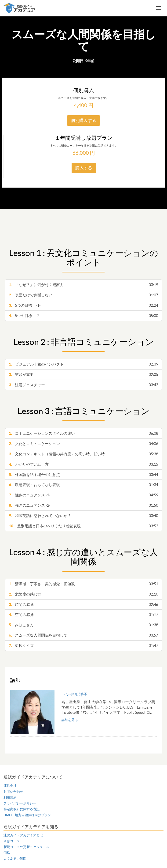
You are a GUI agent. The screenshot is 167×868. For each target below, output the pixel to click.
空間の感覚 (83, 615)
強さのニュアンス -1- (83, 495)
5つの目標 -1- (83, 305)
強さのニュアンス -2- (83, 505)
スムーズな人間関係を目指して (83, 635)
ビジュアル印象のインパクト (83, 364)
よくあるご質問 (15, 859)
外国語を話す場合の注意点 (83, 475)
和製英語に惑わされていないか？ (83, 516)
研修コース (12, 841)
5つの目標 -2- (83, 316)
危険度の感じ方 (83, 594)
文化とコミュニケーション (83, 444)
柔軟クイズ (83, 646)
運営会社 (10, 786)
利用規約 (10, 797)
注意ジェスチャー (83, 385)
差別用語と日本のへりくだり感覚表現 (83, 526)
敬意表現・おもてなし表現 (83, 485)
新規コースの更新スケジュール (26, 847)
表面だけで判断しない (83, 295)
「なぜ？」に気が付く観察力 (83, 285)
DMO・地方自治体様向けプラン (27, 815)
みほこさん (83, 625)
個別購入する (83, 120)
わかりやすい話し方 (83, 464)
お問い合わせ (13, 792)
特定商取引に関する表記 (22, 809)
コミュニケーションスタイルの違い (83, 433)
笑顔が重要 (83, 375)
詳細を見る (70, 720)
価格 (7, 853)
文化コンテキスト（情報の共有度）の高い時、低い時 (83, 454)
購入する (84, 168)
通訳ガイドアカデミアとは (23, 835)
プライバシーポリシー (20, 803)
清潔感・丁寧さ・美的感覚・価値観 (83, 584)
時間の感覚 (83, 605)
